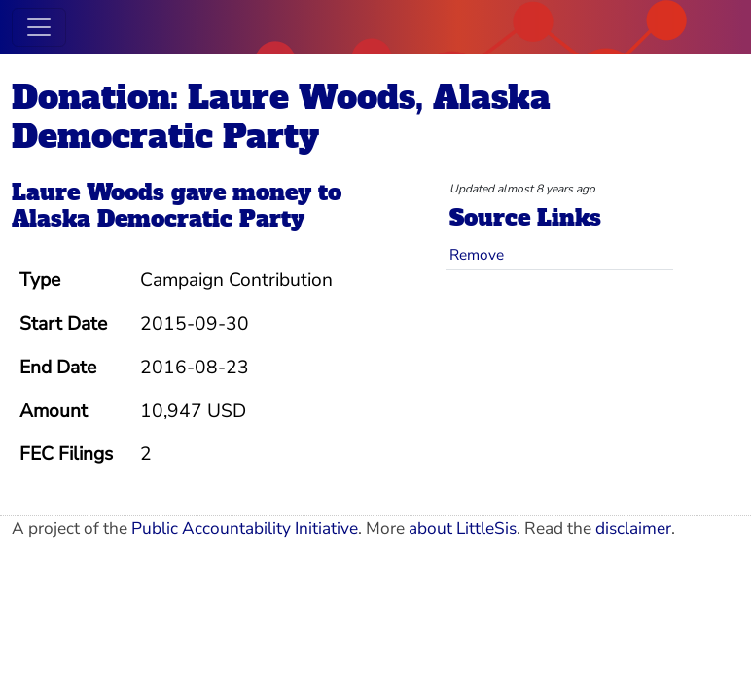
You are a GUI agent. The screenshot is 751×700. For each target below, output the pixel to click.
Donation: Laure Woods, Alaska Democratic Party (281, 117)
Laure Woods (88, 192)
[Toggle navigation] (39, 27)
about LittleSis (463, 528)
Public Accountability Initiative (245, 528)
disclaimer (633, 528)
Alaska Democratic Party (158, 219)
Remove (477, 254)
